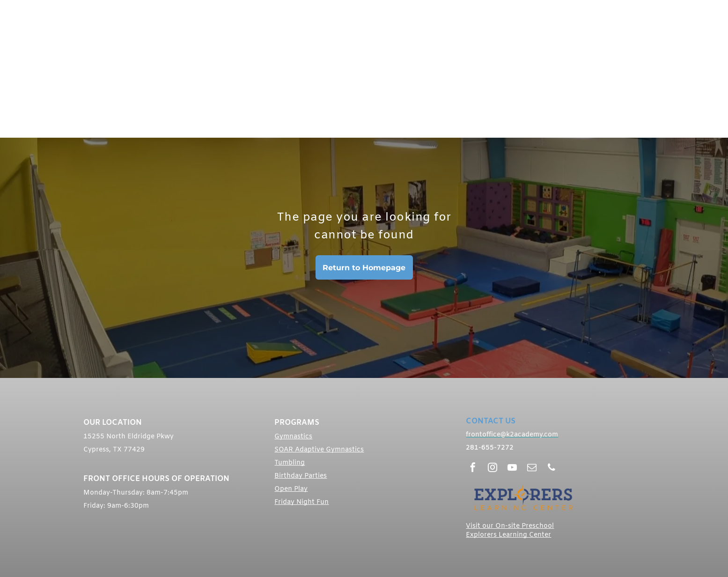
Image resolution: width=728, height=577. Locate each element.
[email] (532, 469)
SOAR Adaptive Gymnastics (319, 450)
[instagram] (493, 469)
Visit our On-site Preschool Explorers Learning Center (510, 531)
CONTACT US (491, 421)
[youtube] (512, 469)
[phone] (552, 469)
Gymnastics (293, 437)
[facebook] (473, 469)
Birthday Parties (301, 476)
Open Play (291, 489)
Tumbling (290, 463)
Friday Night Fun (301, 502)
